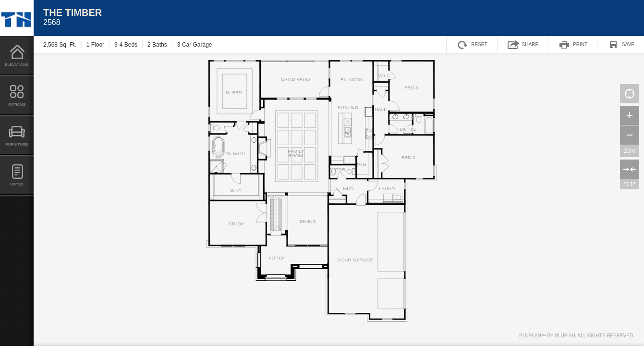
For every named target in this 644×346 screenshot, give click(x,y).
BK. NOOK (352, 80)
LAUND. (388, 189)
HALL (381, 110)
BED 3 (411, 88)
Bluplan (530, 336)
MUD (348, 189)
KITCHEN (348, 107)
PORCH (277, 258)
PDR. (341, 170)
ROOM (296, 156)
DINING (308, 222)
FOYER (276, 196)
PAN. (362, 165)
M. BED (234, 93)
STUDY (236, 224)
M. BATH (236, 153)
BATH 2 (408, 129)
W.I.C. (237, 191)
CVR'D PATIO (296, 79)
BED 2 (408, 158)
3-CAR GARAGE (355, 260)
